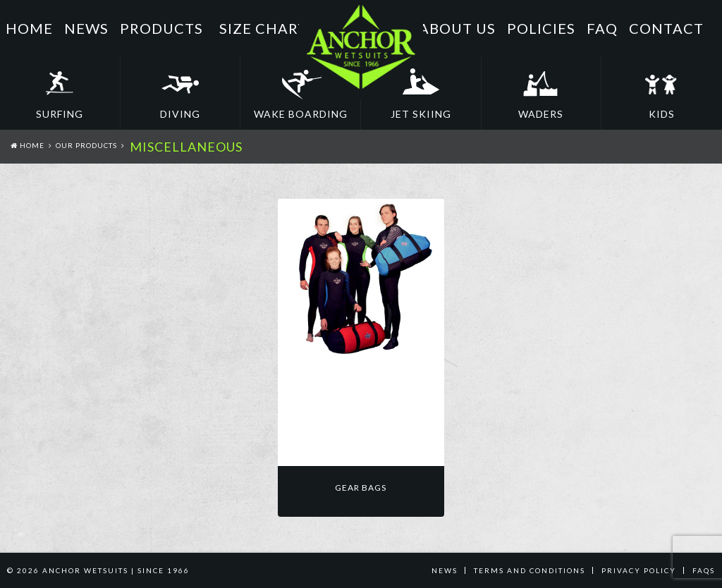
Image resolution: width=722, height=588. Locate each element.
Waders (541, 114)
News (86, 28)
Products (161, 28)
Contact (666, 28)
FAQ (602, 28)
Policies (541, 28)
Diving (180, 114)
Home (29, 28)
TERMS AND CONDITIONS (530, 570)
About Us (457, 28)
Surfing (60, 114)
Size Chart (263, 28)
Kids (662, 114)
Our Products (86, 145)
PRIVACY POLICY (639, 570)
